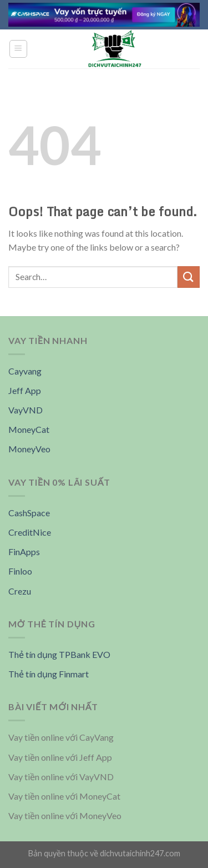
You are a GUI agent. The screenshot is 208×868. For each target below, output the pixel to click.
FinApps (24, 552)
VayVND (26, 410)
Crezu (20, 591)
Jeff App (25, 390)
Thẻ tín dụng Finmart (49, 674)
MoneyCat (29, 429)
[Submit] (189, 277)
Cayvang (25, 371)
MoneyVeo (29, 449)
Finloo (20, 571)
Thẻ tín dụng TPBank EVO (59, 654)
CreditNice (30, 532)
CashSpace (29, 513)
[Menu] (19, 49)
